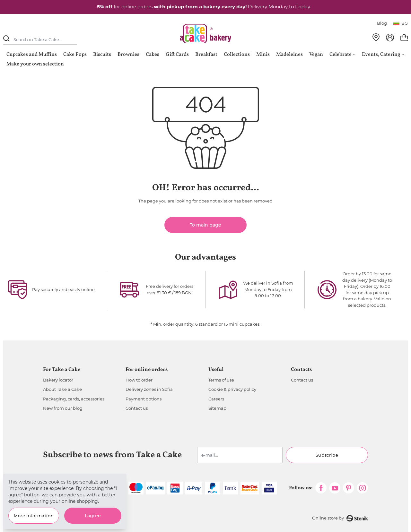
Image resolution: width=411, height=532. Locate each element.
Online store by (340, 518)
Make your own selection (35, 64)
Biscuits (102, 55)
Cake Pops (75, 55)
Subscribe (327, 455)
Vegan (316, 55)
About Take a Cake (62, 389)
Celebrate (342, 55)
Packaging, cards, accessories (74, 399)
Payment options (144, 399)
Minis (263, 55)
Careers (216, 399)
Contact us (137, 408)
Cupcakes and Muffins (32, 55)
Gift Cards (177, 55)
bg (401, 23)
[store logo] (205, 34)
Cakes (153, 55)
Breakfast (206, 55)
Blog (382, 23)
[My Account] (390, 38)
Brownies (128, 55)
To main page (205, 225)
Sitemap (217, 408)
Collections (237, 55)
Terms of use (221, 380)
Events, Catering (383, 55)
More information (34, 516)
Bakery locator (58, 380)
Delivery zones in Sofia (149, 389)
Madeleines (289, 55)
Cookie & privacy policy (232, 389)
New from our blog (63, 408)
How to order (139, 380)
